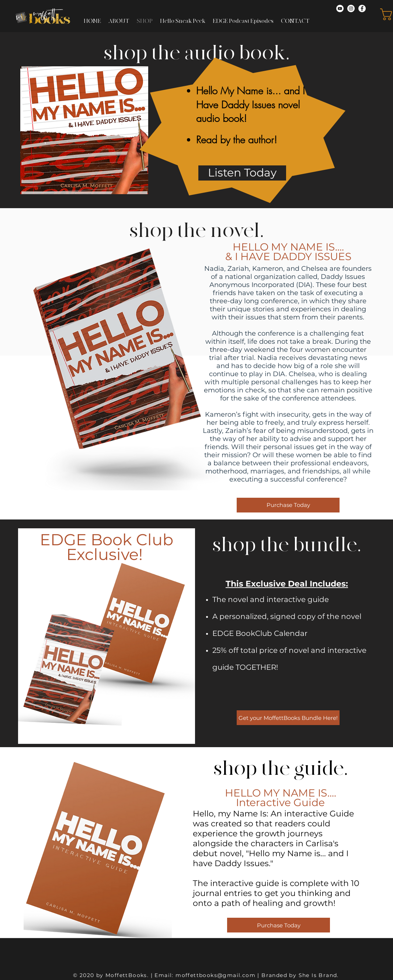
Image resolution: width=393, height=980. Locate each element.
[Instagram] (351, 8)
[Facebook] (362, 8)
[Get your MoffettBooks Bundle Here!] (288, 718)
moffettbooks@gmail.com (215, 975)
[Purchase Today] (288, 505)
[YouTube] (340, 8)
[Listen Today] (242, 173)
